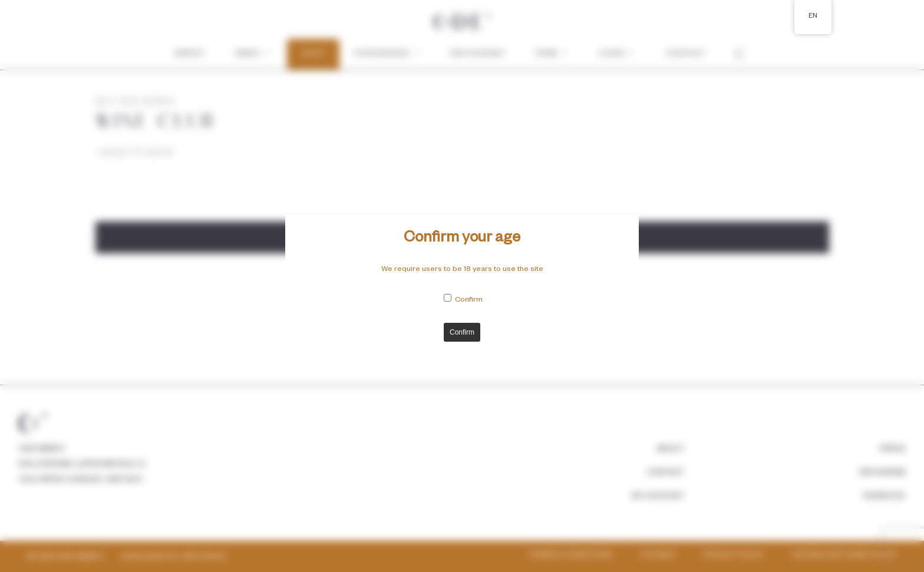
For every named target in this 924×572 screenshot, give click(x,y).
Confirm (469, 300)
